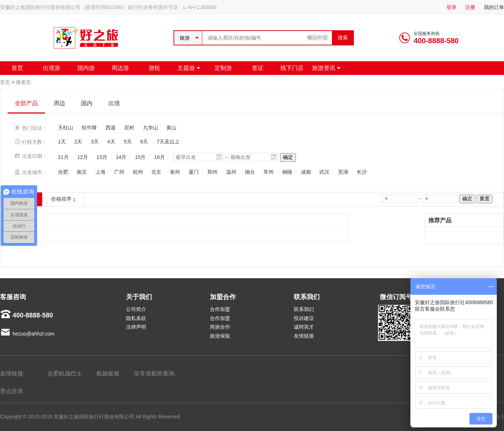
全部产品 (26, 103)
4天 (111, 142)
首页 (17, 68)
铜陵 (287, 172)
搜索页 (23, 82)
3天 (95, 142)
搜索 (343, 37)
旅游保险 (220, 336)
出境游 (51, 68)
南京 (82, 172)
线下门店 (292, 68)
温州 (231, 172)
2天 (78, 142)
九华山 (150, 128)
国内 (87, 103)
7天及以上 (168, 142)
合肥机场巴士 (65, 374)
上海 (100, 172)
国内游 (86, 68)
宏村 (129, 128)
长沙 (362, 172)
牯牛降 (89, 128)
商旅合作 (220, 327)
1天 (62, 142)
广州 (119, 172)
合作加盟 (220, 309)
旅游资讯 (324, 68)
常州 (269, 172)
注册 (470, 7)
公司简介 (136, 309)
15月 (140, 157)
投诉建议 (304, 318)
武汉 (324, 172)
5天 (128, 142)
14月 (121, 157)
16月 (159, 157)
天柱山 (66, 128)
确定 (288, 157)
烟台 (250, 172)
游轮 (154, 68)
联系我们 (304, 309)
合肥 (63, 172)
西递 (111, 128)
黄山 (171, 128)
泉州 (175, 172)
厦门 (194, 172)
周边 (59, 103)
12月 (82, 157)
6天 (144, 142)
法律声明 (136, 327)
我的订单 (494, 7)
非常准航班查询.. (156, 374)
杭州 (138, 172)
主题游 (186, 68)
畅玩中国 (318, 37)
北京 (156, 172)
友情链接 (304, 336)
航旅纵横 (108, 374)
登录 (451, 7)
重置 (485, 199)
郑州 (212, 172)
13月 (102, 157)
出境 (114, 103)
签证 (258, 68)
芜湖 (343, 172)
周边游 (120, 68)
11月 (63, 157)
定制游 (223, 68)
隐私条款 (136, 318)
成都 (306, 172)
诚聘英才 (304, 327)
